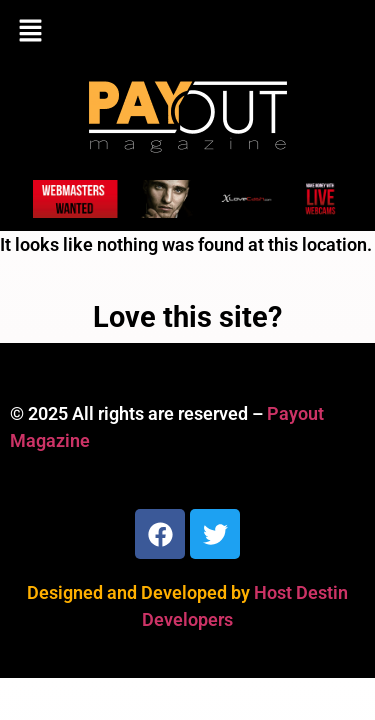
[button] (187, 32)
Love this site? (187, 317)
